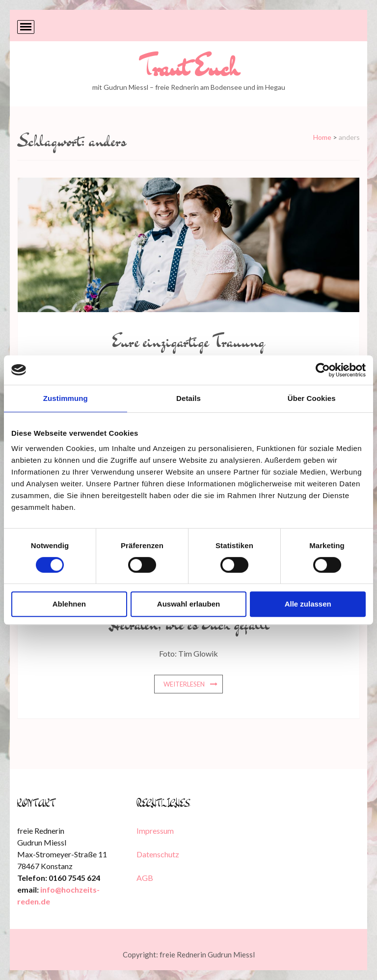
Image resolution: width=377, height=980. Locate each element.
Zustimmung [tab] (66, 398)
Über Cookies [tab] (312, 398)
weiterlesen (184, 684)
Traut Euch (189, 67)
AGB (145, 878)
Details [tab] (188, 398)
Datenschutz (158, 854)
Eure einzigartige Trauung (188, 341)
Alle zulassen (308, 604)
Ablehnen (69, 604)
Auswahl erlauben (188, 604)
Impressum (155, 831)
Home (322, 137)
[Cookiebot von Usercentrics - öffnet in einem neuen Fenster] (323, 370)
